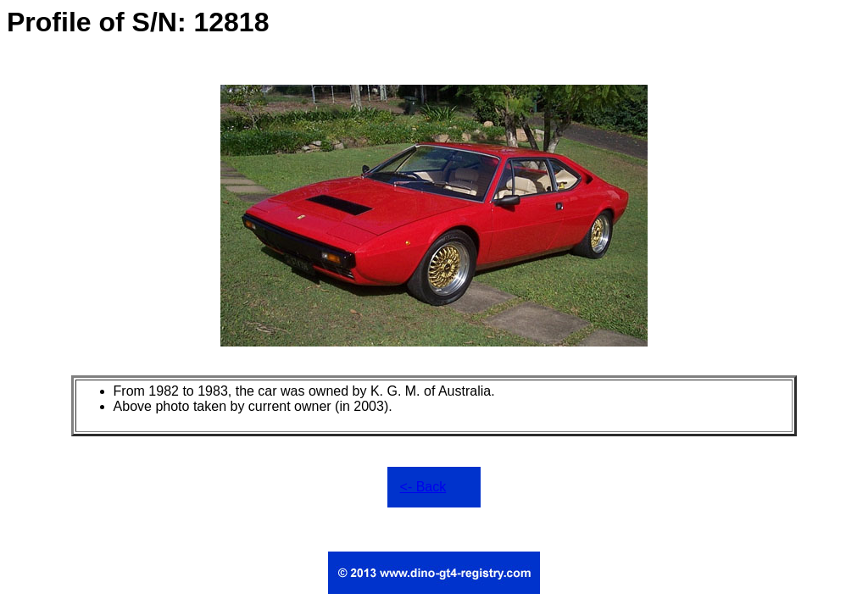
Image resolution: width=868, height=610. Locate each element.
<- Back (423, 487)
